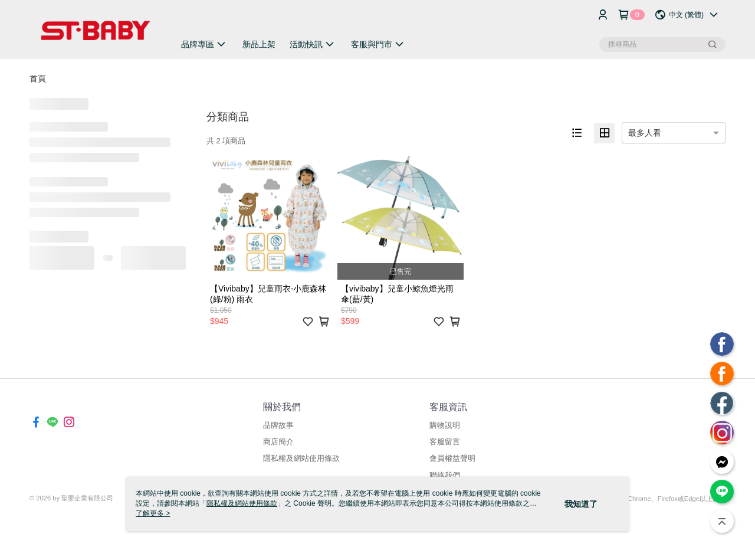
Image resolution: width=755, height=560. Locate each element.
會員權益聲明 (452, 458)
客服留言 (445, 442)
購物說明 (445, 425)
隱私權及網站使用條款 (301, 458)
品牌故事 (278, 425)
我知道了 (581, 504)
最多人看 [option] (645, 133)
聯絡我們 (445, 475)
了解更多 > (153, 513)
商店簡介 (278, 442)
